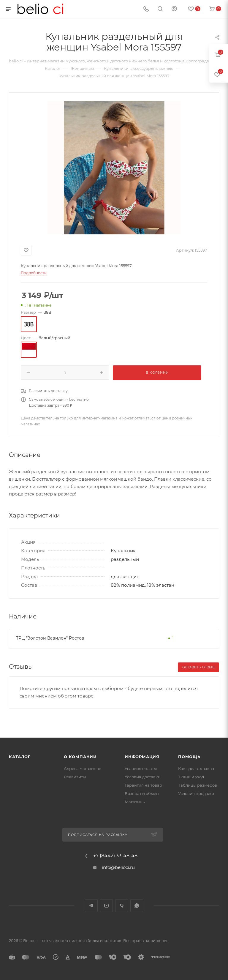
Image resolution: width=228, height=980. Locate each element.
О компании (80, 757)
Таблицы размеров (198, 785)
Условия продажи (196, 793)
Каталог (20, 757)
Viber (122, 906)
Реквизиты (75, 777)
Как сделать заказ (196, 768)
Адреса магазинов (83, 768)
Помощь (189, 757)
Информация (142, 757)
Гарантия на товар (143, 785)
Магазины (135, 802)
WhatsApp (137, 906)
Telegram (91, 906)
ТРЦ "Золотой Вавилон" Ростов (50, 638)
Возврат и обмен (142, 793)
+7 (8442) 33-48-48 (115, 856)
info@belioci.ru (118, 867)
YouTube (106, 906)
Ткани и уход (191, 777)
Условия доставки (143, 777)
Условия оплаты (141, 768)
